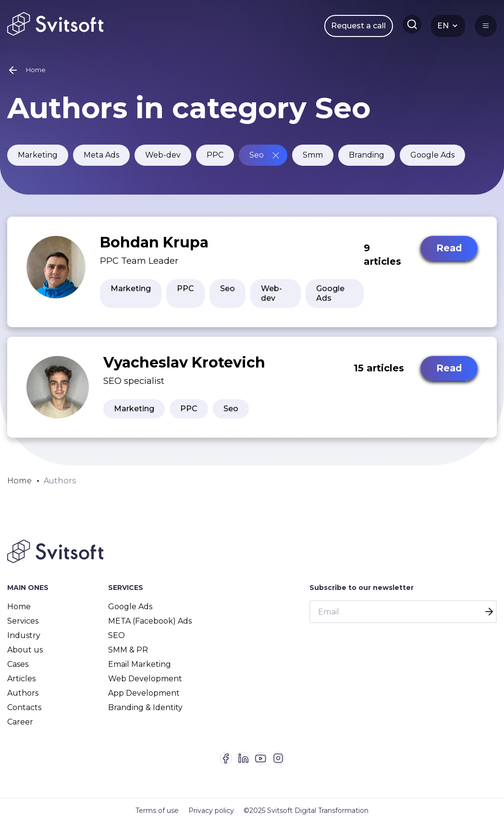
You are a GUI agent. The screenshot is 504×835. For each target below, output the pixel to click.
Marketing (38, 161)
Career (20, 728)
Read (448, 255)
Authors (23, 699)
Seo (257, 161)
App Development (144, 699)
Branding (367, 161)
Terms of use (157, 823)
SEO (117, 641)
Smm (313, 161)
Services (23, 627)
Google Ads (432, 161)
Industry (24, 641)
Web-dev (163, 161)
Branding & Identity (145, 713)
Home (19, 612)
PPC (215, 161)
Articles (21, 684)
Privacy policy (211, 823)
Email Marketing (140, 670)
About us (25, 656)
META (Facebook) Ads (150, 627)
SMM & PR (128, 656)
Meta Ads (101, 161)
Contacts (24, 713)
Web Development (145, 684)
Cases (18, 670)
